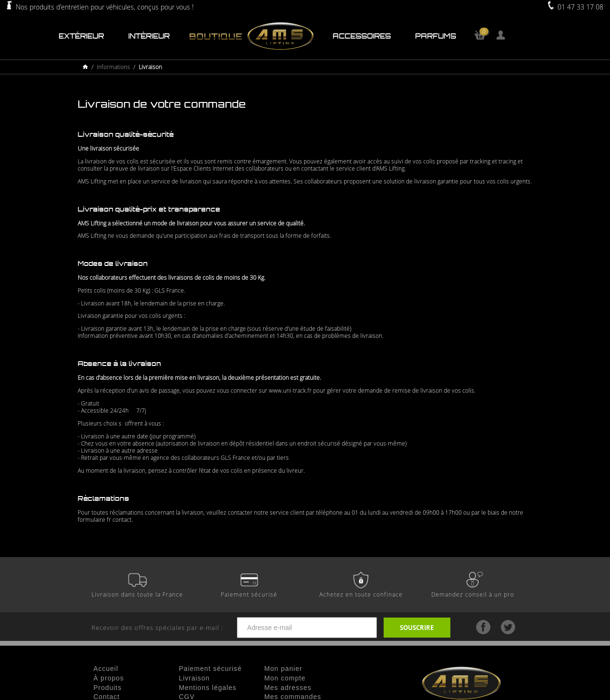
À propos (109, 678)
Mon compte (285, 678)
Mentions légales (208, 688)
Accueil (106, 669)
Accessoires (362, 36)
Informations (113, 67)
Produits (107, 688)
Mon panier (283, 669)
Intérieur (149, 36)
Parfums (436, 36)
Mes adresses (288, 688)
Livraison (194, 678)
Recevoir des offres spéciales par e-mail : (238, 628)
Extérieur (81, 36)
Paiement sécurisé (210, 669)
